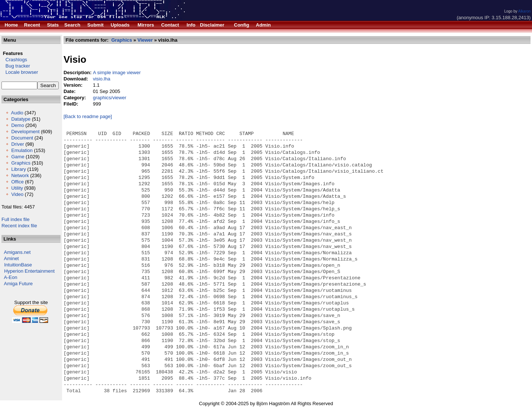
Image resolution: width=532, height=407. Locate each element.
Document (22, 138)
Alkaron (524, 11)
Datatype (21, 119)
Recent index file (19, 226)
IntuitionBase (18, 265)
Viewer (145, 40)
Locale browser (20, 72)
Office (17, 182)
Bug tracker (16, 66)
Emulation (22, 150)
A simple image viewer (117, 73)
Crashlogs (14, 60)
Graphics (21, 163)
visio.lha (101, 79)
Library (18, 169)
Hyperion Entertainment (29, 271)
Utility (17, 188)
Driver (18, 144)
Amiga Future (18, 284)
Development (25, 132)
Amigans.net (17, 252)
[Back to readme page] (88, 116)
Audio (17, 113)
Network (20, 175)
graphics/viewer (109, 98)
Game (18, 157)
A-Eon (11, 277)
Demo (18, 125)
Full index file (16, 219)
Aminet (11, 258)
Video (17, 194)
